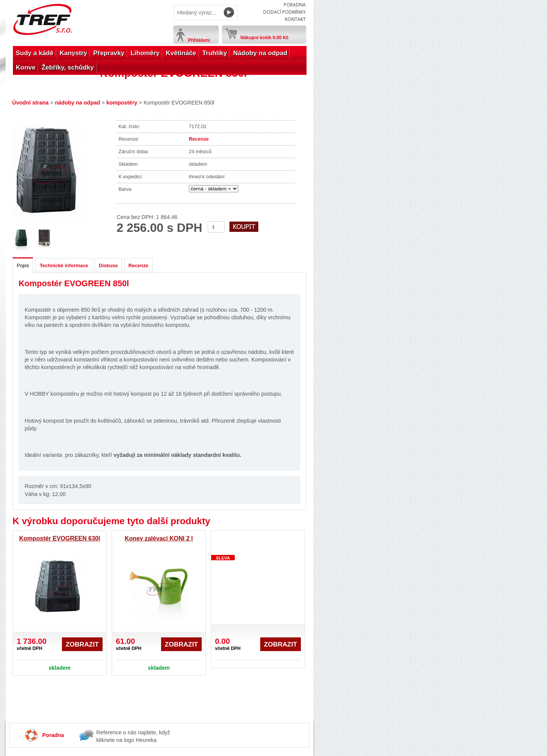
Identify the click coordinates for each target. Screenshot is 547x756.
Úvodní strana (30, 103)
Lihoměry (145, 53)
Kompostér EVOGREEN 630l (60, 538)
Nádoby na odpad (260, 53)
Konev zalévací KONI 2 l (159, 538)
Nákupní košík (265, 36)
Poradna (295, 5)
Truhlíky (215, 53)
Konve (26, 67)
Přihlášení (199, 40)
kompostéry (122, 103)
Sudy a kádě (35, 53)
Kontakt (295, 19)
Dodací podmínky (285, 12)
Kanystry (74, 53)
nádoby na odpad (77, 103)
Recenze (199, 139)
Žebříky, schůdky (68, 67)
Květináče (181, 53)
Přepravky (109, 53)
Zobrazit (82, 644)
